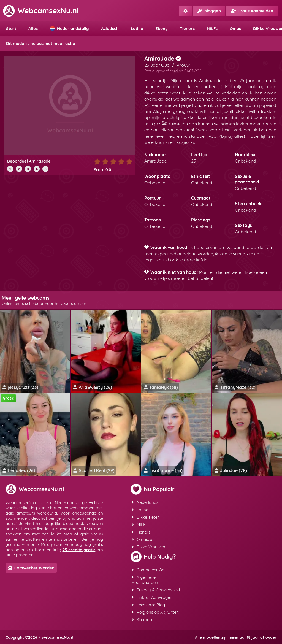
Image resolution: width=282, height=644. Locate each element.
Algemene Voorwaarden (145, 580)
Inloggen (209, 11)
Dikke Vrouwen (148, 547)
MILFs (212, 29)
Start (11, 29)
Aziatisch (110, 29)
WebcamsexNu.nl (41, 10)
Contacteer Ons (149, 570)
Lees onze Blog (148, 605)
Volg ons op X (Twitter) (156, 612)
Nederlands (145, 502)
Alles (33, 29)
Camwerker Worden (31, 568)
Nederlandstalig (69, 29)
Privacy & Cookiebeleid (156, 590)
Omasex (142, 539)
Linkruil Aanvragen (152, 597)
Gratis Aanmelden (252, 11)
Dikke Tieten (146, 517)
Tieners (187, 29)
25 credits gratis (79, 550)
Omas (235, 29)
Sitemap (142, 620)
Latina (137, 29)
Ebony (162, 29)
